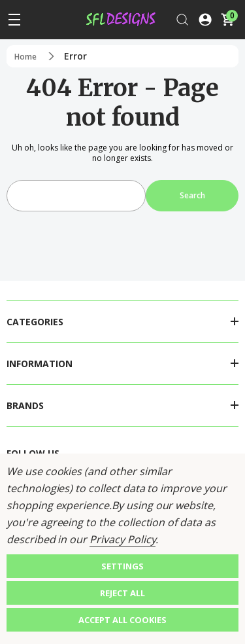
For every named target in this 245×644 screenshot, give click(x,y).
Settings (122, 566)
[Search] (182, 20)
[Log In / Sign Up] (205, 20)
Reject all (122, 593)
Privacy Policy (122, 539)
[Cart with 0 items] (227, 20)
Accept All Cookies (122, 620)
